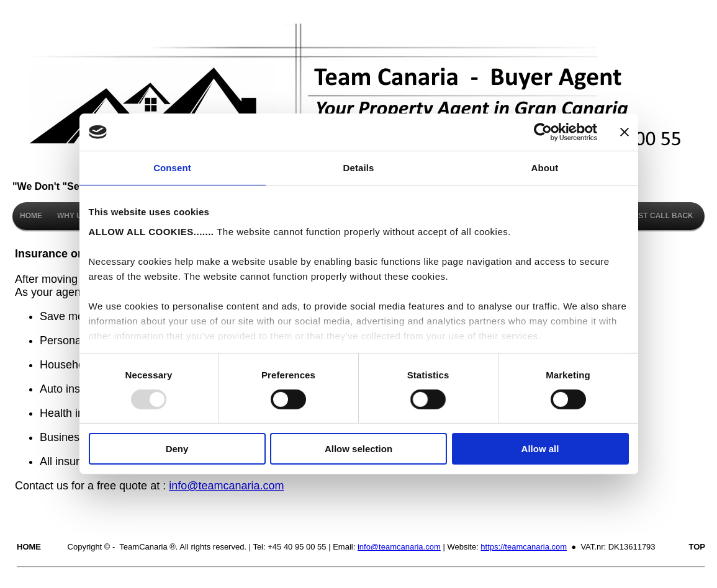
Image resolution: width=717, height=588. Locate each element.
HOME (31, 216)
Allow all (540, 449)
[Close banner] (625, 132)
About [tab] (545, 168)
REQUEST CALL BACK (653, 216)
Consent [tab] (172, 168)
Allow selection (358, 449)
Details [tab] (359, 168)
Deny (177, 449)
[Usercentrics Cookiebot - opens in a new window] (543, 132)
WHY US (72, 216)
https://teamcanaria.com (524, 547)
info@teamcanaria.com (226, 486)
